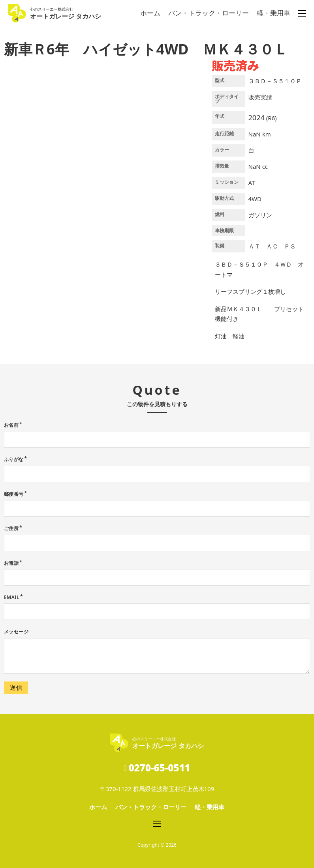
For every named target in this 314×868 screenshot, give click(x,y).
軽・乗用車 (274, 13)
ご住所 (11, 528)
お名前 (11, 425)
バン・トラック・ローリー (209, 13)
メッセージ (16, 632)
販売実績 (260, 97)
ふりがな (14, 459)
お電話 (11, 563)
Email (12, 597)
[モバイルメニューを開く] (302, 13)
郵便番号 (14, 494)
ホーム (150, 13)
